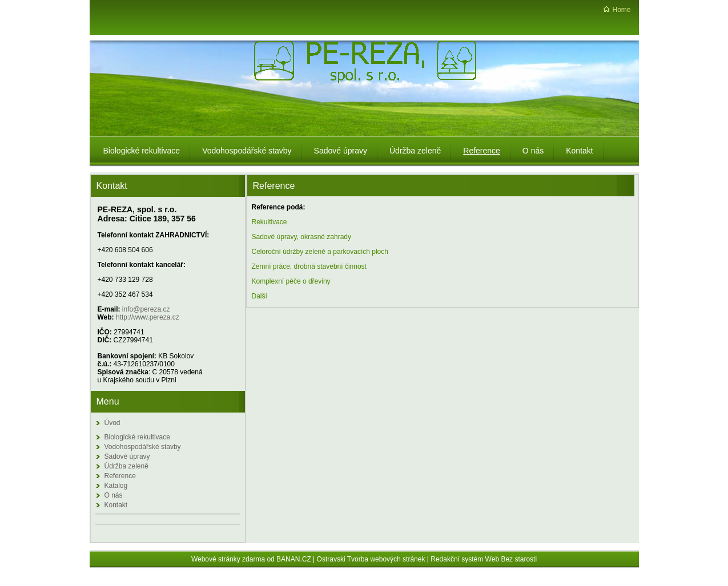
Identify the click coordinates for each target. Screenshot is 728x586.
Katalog (116, 486)
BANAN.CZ (294, 559)
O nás (114, 495)
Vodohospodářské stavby (143, 447)
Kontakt (116, 505)
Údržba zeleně (126, 466)
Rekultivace (270, 222)
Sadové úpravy (127, 456)
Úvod (112, 423)
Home (621, 10)
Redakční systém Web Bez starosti (484, 559)
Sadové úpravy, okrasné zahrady (302, 237)
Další (260, 296)
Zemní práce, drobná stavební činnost (309, 266)
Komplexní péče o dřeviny (291, 281)
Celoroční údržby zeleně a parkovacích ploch (320, 252)
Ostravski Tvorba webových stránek (371, 559)
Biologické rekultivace (137, 437)
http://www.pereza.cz (148, 317)
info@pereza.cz (146, 309)
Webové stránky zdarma (228, 559)
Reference (120, 476)
